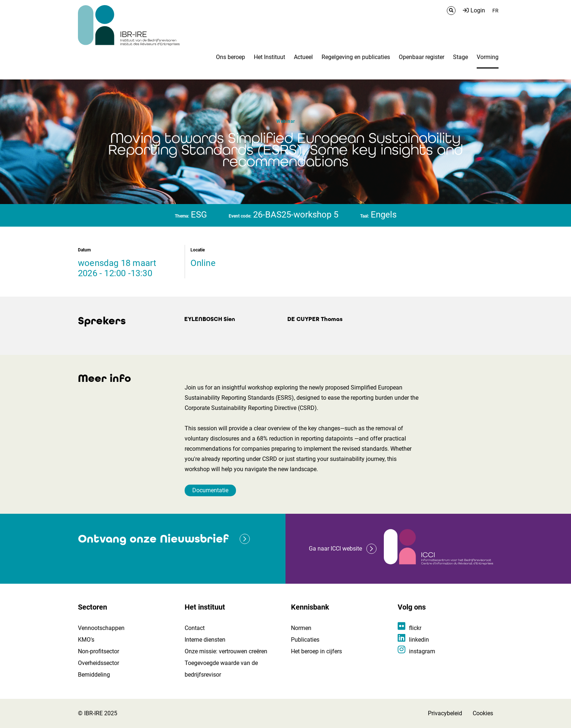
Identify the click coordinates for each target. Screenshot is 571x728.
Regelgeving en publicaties (356, 57)
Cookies (483, 713)
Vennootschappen (101, 628)
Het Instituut (269, 57)
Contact (195, 628)
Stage (460, 57)
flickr (415, 628)
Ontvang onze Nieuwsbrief (153, 539)
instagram (422, 651)
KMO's (86, 640)
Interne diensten (205, 640)
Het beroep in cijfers (316, 651)
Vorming (488, 57)
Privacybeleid (445, 713)
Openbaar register (422, 57)
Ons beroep (231, 57)
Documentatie (210, 490)
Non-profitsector (99, 651)
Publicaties (305, 640)
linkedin (419, 640)
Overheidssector (99, 663)
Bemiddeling (94, 675)
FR (495, 11)
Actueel (303, 57)
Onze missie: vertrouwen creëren (226, 651)
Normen (301, 628)
